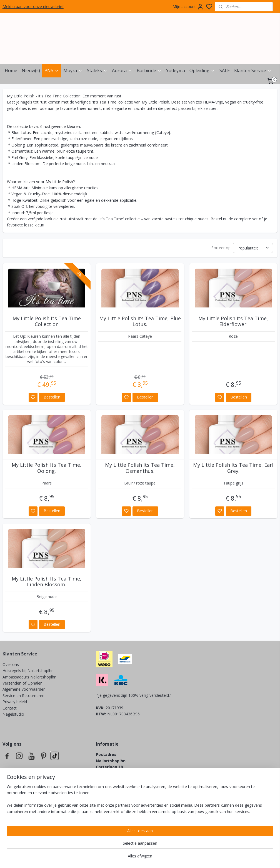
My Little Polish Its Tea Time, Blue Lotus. (140, 321)
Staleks (97, 70)
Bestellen (52, 397)
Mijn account (188, 7)
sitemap (159, 858)
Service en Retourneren (23, 696)
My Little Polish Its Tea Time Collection (47, 321)
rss (171, 858)
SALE (225, 70)
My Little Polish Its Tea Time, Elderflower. (233, 321)
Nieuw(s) (31, 70)
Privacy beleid (15, 702)
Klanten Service (253, 70)
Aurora (122, 70)
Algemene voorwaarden (24, 689)
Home (11, 70)
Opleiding (202, 70)
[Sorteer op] (253, 248)
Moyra (73, 70)
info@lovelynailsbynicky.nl (135, 817)
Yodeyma (176, 70)
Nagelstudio (13, 714)
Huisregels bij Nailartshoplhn (28, 671)
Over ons (11, 664)
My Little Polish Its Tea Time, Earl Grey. (233, 468)
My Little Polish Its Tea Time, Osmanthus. (140, 468)
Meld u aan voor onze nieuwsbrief (33, 7)
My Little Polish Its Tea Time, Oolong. (47, 468)
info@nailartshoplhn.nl (119, 785)
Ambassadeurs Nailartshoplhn (29, 677)
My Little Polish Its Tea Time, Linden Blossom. (47, 582)
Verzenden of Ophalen (22, 683)
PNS (52, 70)
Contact (10, 708)
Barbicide (149, 70)
